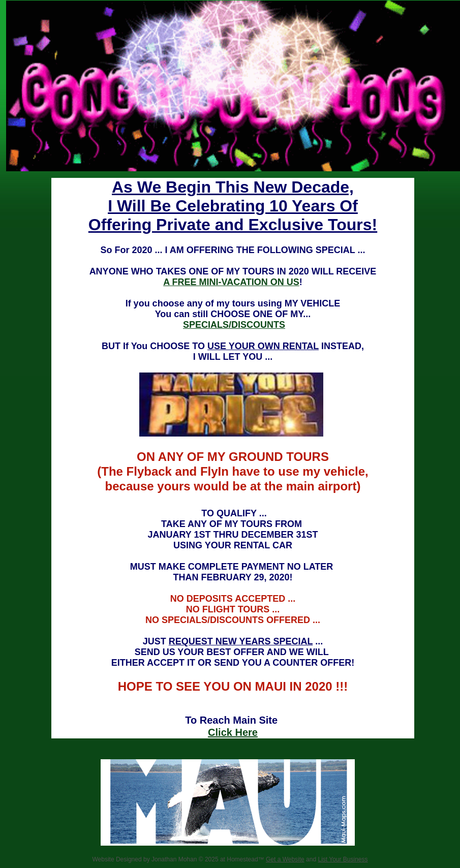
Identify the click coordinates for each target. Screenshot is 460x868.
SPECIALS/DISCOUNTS (234, 325)
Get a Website (285, 859)
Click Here (233, 732)
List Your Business (343, 859)
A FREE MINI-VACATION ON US (231, 282)
